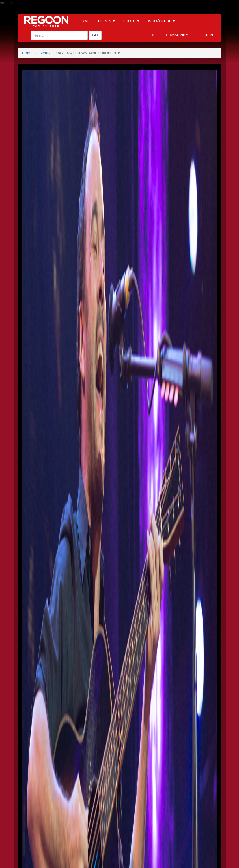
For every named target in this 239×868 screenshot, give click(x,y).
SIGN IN (207, 35)
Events (44, 53)
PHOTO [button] (131, 21)
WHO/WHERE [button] (161, 21)
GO (95, 35)
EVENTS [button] (106, 21)
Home (27, 53)
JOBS (153, 35)
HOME (84, 21)
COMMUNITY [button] (179, 35)
